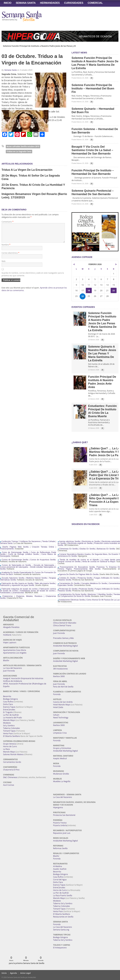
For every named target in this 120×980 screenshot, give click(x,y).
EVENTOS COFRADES (83, 307)
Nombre (6, 248)
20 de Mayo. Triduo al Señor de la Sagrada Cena (31, 177)
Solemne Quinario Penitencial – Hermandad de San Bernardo (93, 192)
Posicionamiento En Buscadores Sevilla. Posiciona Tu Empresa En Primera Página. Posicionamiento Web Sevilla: (89, 568)
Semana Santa (26, 3)
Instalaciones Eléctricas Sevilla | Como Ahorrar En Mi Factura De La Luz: (89, 600)
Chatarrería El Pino (11, 770)
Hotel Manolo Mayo (62, 705)
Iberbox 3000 (59, 676)
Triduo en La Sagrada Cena (19, 151)
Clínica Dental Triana (62, 625)
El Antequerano (60, 948)
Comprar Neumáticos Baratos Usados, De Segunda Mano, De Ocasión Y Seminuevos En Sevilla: (89, 555)
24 (83, 296)
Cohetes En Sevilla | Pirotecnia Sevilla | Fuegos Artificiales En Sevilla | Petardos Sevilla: (89, 579)
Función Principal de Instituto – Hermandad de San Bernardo (93, 172)
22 (114, 290)
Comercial (95, 3)
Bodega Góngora (10, 699)
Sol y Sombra (9, 726)
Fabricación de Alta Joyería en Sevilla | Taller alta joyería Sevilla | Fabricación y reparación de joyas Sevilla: (28, 584)
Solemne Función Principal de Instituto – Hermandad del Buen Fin (93, 88)
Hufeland (7, 635)
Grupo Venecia (10, 744)
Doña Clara (8, 704)
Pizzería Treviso (60, 823)
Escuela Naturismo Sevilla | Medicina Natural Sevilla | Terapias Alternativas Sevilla (28, 579)
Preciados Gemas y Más (63, 638)
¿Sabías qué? (80, 442)
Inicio (8, 3)
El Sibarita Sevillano (12, 736)
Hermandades (50, 3)
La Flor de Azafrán (11, 715)
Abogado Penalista (11, 627)
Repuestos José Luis (62, 833)
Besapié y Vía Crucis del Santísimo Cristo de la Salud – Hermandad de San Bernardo (92, 150)
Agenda (14, 973)
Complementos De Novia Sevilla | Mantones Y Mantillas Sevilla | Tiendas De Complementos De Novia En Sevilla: (89, 595)
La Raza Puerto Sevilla (63, 895)
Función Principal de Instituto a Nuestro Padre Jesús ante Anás (102, 382)
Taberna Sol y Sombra (63, 903)
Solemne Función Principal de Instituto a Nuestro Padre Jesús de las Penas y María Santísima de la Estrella (52, 46)
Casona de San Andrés (63, 702)
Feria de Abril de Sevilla (63, 687)
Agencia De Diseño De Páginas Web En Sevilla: (78, 574)
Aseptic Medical (60, 758)
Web (4, 265)
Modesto (7, 723)
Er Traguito (8, 712)
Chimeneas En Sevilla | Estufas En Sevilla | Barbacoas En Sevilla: (87, 549)
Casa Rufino (8, 702)
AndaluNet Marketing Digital (65, 646)
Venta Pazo (8, 733)
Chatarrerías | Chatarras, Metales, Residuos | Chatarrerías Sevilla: (28, 597)
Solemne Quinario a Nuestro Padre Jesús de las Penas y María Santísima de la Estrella (102, 354)
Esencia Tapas (9, 707)
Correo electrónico (10, 257)
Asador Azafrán (60, 869)
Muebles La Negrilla (62, 781)
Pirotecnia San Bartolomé (64, 815)
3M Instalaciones (60, 669)
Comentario (7, 222)
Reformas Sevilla (60, 848)
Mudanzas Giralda (61, 774)
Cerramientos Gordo (12, 762)
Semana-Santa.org (61, 930)
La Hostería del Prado (12, 718)
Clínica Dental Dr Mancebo (65, 623)
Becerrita (7, 696)
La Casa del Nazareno (12, 668)
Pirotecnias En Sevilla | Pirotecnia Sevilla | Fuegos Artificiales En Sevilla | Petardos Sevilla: (89, 590)
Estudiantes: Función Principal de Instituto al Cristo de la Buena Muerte (102, 411)
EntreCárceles (9, 710)
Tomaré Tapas (9, 731)
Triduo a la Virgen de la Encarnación (27, 170)
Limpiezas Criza (60, 733)
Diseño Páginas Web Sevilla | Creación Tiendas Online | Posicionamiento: (28, 548)
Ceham (56, 715)
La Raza (6, 749)
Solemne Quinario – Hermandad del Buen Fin (93, 111)
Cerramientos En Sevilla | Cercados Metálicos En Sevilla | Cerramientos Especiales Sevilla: (89, 584)
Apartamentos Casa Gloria (15, 650)
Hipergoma (58, 807)
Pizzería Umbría (60, 825)
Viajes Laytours (10, 642)
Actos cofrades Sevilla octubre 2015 (23, 146)
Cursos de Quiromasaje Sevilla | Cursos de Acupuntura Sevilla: (28, 560)
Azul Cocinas (9, 785)
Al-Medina (57, 866)
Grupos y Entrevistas (62, 748)
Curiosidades (74, 3)
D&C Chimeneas (10, 777)
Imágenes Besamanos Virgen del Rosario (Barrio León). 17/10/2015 (34, 196)
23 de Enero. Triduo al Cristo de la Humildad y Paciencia (33, 187)
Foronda (57, 694)
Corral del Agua (60, 880)
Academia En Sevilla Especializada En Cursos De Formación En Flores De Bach (28, 573)
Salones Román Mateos (13, 754)
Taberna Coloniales (11, 728)
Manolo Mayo (9, 720)
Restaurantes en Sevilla (63, 917)
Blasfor (6, 660)
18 (89, 290)
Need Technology (61, 718)
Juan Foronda (9, 671)
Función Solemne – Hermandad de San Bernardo (95, 131)
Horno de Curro (10, 746)
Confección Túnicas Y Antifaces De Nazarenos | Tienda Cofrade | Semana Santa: (28, 542)
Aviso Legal (26, 973)
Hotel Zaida (58, 707)
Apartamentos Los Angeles (15, 653)
